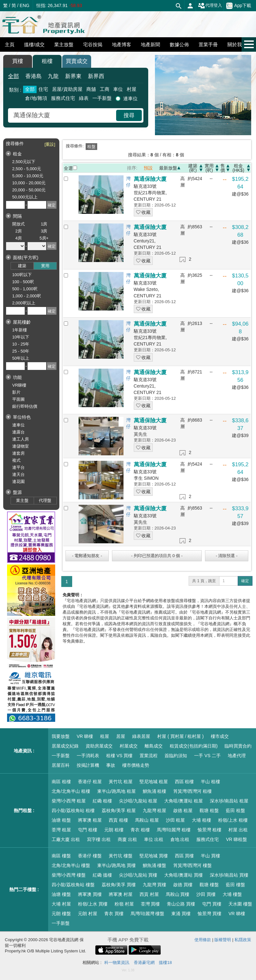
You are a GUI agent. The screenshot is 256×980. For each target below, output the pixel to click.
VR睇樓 (19, 385)
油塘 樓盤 (61, 894)
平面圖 (18, 399)
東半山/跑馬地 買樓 (116, 865)
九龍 (53, 76)
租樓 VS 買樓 (119, 756)
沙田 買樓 (206, 894)
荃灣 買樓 (150, 904)
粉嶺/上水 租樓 (233, 820)
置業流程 (149, 756)
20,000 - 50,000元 (29, 190)
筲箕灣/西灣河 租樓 (192, 791)
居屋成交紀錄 (65, 746)
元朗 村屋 (88, 914)
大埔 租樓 (201, 820)
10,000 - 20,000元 (29, 183)
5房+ (44, 238)
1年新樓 (20, 330)
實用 (45, 266)
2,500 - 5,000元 (27, 169)
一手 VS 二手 (207, 756)
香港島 (34, 76)
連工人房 (21, 439)
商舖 (91, 89)
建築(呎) (193, 168)
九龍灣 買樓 (155, 885)
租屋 (105, 736)
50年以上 (21, 358)
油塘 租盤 (61, 820)
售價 (223, 168)
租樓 (47, 61)
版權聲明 (223, 940)
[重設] (50, 144)
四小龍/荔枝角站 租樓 (73, 810)
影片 (16, 392)
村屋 (132, 89)
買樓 (18, 61)
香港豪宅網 (144, 962)
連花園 (18, 481)
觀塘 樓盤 (209, 885)
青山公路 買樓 (181, 904)
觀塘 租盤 (209, 810)
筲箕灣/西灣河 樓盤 (192, 865)
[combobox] (63, 115)
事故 (111, 765)
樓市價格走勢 (136, 765)
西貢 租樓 (118, 820)
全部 (13, 76)
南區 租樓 (61, 782)
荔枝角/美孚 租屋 (119, 810)
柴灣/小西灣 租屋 (69, 801)
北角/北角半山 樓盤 (71, 865)
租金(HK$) (239, 168)
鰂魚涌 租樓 (155, 791)
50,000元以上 (25, 197)
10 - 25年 (21, 344)
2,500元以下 (24, 162)
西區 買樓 (184, 856)
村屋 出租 (238, 830)
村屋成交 (129, 746)
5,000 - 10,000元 (28, 176)
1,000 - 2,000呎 (27, 296)
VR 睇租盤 (236, 839)
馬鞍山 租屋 (147, 820)
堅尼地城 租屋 (154, 782)
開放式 (18, 224)
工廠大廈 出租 (66, 839)
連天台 (18, 474)
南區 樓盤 (61, 856)
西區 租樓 (184, 782)
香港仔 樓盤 (90, 856)
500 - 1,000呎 (25, 289)
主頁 (10, 44)
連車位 (130, 98)
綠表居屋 (141, 736)
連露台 (18, 432)
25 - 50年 (21, 351)
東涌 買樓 (181, 914)
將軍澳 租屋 (90, 820)
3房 (44, 231)
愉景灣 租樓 (209, 830)
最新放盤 (168, 168)
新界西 (96, 76)
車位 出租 (154, 839)
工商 (105, 89)
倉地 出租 (180, 839)
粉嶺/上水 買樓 (93, 904)
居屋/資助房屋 (67, 89)
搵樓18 (165, 962)
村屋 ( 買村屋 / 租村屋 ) (180, 736)
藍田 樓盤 (235, 885)
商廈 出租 (127, 839)
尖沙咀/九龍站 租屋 (138, 801)
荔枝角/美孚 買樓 (119, 885)
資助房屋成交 (99, 746)
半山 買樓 (210, 856)
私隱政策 (243, 940)
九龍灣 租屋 (155, 810)
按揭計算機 (88, 765)
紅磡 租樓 (102, 801)
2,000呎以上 (24, 303)
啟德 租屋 (183, 810)
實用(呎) (209, 168)
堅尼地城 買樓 (154, 856)
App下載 (239, 6)
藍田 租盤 (235, 810)
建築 (22, 266)
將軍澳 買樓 (90, 894)
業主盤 (22, 500)
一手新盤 (102, 98)
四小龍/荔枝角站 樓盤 (73, 885)
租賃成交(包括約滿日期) (194, 746)
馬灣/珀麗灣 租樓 (174, 830)
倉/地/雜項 (36, 98)
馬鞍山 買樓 (178, 894)
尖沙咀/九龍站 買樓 (138, 875)
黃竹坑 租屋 (121, 782)
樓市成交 (220, 736)
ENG (24, 5)
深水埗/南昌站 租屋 (229, 801)
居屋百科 (61, 765)
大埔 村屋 (61, 904)
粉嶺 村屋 (124, 904)
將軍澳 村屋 (121, 894)
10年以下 (21, 337)
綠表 (84, 98)
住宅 (43, 89)
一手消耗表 (88, 756)
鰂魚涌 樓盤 (155, 865)
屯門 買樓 (212, 904)
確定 (245, 581)
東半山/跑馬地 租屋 (116, 791)
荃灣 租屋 (61, 830)
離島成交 (154, 746)
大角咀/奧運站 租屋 (183, 801)
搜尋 (129, 115)
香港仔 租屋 (90, 782)
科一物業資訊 (117, 962)
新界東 (73, 76)
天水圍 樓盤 (240, 904)
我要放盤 (61, 736)
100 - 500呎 (23, 282)
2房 (19, 231)
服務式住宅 (63, 98)
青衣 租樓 (140, 830)
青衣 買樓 (114, 914)
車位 (118, 89)
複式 (16, 460)
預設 (148, 168)
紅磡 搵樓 (102, 875)
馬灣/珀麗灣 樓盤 (148, 914)
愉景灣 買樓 (209, 914)
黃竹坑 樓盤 (121, 856)
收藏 (143, 212)
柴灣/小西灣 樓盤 (69, 875)
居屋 (121, 736)
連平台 (18, 467)
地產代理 (237, 756)
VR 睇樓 (85, 736)
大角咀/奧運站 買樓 (183, 875)
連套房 (18, 453)
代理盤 (45, 500)
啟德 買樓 (183, 885)
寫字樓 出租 (99, 839)
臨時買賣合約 (238, 746)
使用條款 (203, 940)
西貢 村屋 (149, 894)
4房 (19, 238)
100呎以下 (22, 275)
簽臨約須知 (176, 756)
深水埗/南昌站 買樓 (229, 875)
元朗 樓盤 (61, 914)
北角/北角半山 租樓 (71, 791)
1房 (44, 224)
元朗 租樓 (114, 830)
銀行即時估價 (25, 406)
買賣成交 (77, 61)
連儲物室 (21, 446)
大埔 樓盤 (232, 894)
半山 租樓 (210, 782)
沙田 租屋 (175, 820)
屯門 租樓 (88, 830)
